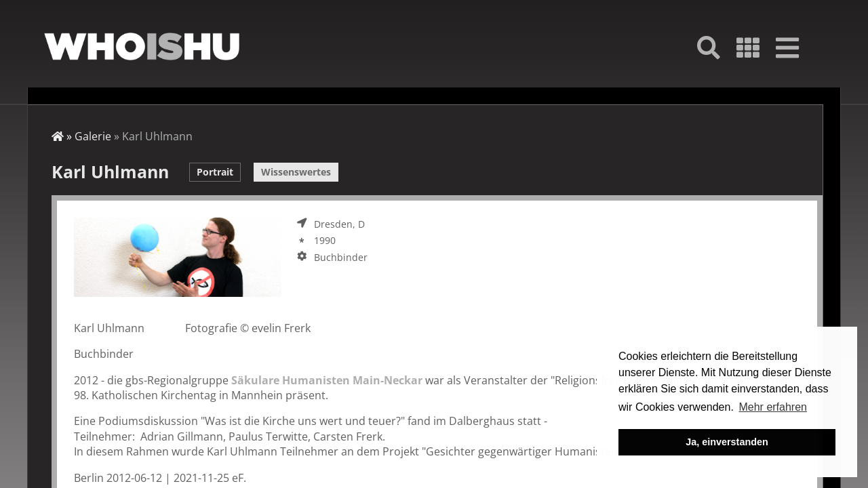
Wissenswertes (296, 172)
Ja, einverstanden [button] (727, 442)
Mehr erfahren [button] (773, 407)
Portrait (215, 172)
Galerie (93, 136)
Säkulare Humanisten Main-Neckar (327, 380)
